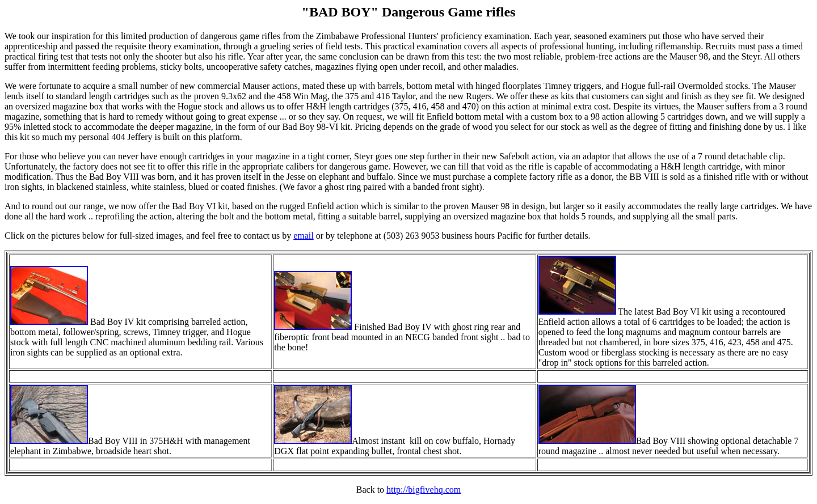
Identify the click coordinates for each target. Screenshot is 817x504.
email (304, 236)
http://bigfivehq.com (424, 490)
